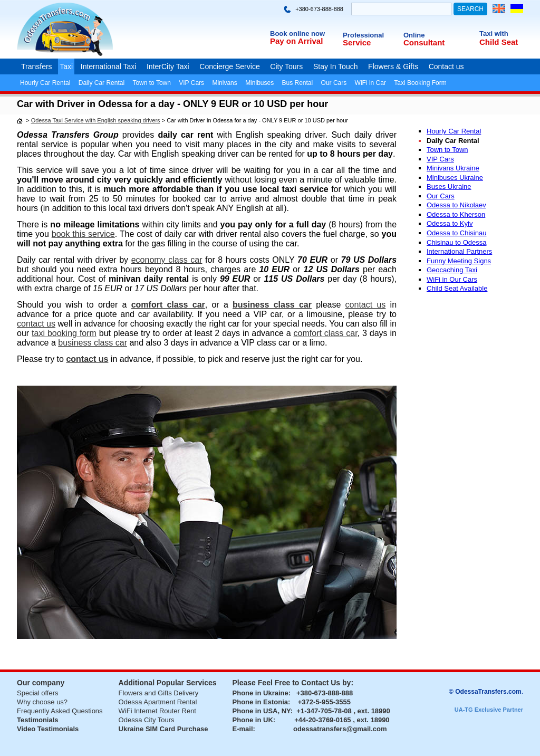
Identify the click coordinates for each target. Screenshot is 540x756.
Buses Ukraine (449, 186)
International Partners (459, 251)
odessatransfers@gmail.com (340, 729)
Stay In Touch (336, 66)
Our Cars (334, 83)
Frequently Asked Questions (60, 711)
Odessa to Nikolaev (456, 205)
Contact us (446, 66)
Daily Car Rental (102, 83)
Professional (363, 35)
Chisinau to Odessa (456, 242)
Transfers (37, 66)
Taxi (66, 66)
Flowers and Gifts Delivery (159, 693)
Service (357, 42)
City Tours (286, 66)
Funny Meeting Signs (459, 261)
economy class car (167, 260)
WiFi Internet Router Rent (157, 711)
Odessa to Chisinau (456, 233)
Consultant (424, 42)
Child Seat (499, 42)
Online (414, 35)
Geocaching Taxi (452, 270)
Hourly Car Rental (45, 83)
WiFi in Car (370, 83)
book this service (83, 234)
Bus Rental (298, 83)
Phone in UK (253, 720)
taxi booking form (64, 333)
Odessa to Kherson (456, 214)
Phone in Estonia (260, 702)
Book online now (297, 34)
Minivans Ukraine (453, 168)
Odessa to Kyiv (450, 223)
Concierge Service (229, 66)
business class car (272, 305)
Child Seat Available (457, 288)
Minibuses (259, 83)
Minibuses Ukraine (455, 178)
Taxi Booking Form (420, 83)
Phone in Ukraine (261, 693)
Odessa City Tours (147, 720)
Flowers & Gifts (393, 66)
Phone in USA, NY (262, 711)
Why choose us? (42, 702)
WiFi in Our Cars (452, 279)
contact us (366, 305)
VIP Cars (191, 83)
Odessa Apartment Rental (158, 702)
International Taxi (109, 66)
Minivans (224, 83)
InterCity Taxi (168, 66)
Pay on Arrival (296, 41)
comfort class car (168, 305)
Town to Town (152, 83)
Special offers (38, 693)
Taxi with (494, 34)
